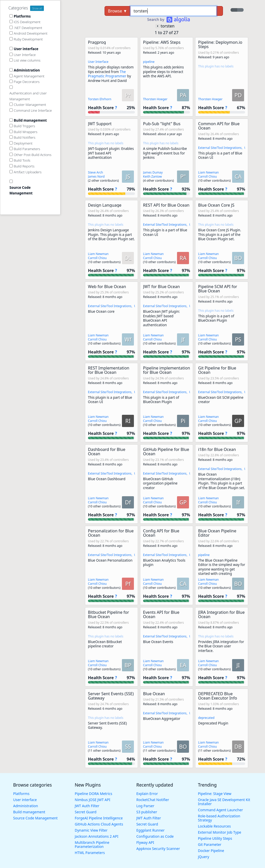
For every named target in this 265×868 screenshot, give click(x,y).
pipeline (149, 62)
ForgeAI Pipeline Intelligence (99, 818)
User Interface (98, 62)
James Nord (96, 176)
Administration (26, 806)
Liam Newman (209, 172)
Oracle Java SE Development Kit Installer (224, 802)
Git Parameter (210, 844)
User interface (25, 800)
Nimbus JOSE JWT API (92, 800)
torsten (168, 26)
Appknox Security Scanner (158, 849)
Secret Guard (86, 812)
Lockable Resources (214, 826)
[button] (111, 77)
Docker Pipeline (211, 851)
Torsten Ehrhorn (100, 99)
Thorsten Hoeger (155, 99)
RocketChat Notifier (153, 800)
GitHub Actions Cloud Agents (99, 824)
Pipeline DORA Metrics (93, 794)
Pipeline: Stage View (215, 794)
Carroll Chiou (207, 176)
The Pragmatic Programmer (108, 74)
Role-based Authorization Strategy (219, 818)
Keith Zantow (153, 176)
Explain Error (147, 794)
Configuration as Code (155, 836)
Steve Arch (96, 172)
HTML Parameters (90, 853)
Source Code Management (35, 818)
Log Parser (146, 806)
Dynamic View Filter (91, 830)
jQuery (204, 857)
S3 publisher (147, 812)
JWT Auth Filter (87, 806)
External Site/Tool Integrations (220, 148)
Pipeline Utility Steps (215, 838)
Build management (29, 812)
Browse (117, 11)
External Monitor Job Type (220, 832)
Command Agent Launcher (220, 810)
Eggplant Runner (151, 830)
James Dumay (153, 172)
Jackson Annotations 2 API (97, 836)
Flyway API (145, 842)
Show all (37, 8)
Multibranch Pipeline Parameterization (92, 844)
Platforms (21, 794)
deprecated (206, 718)
